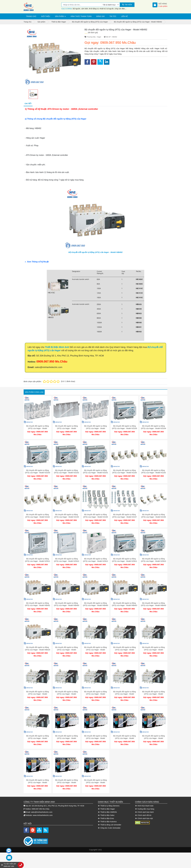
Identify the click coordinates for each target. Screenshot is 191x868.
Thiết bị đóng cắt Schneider (110, 814)
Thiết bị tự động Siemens (109, 795)
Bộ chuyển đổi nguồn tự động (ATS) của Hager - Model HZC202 (95, 428)
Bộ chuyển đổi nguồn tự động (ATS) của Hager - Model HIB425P (124, 687)
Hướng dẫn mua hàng (145, 798)
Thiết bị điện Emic (106, 807)
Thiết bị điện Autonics (107, 811)
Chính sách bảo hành (144, 801)
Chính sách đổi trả (143, 804)
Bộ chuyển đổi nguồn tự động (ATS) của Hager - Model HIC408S (124, 730)
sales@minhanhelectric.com (42, 801)
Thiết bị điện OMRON (107, 801)
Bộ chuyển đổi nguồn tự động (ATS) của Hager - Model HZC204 (67, 428)
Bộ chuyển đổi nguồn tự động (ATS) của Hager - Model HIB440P (95, 687)
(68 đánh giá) (93, 33)
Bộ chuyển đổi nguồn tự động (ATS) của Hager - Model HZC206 (38, 428)
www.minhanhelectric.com (43, 804)
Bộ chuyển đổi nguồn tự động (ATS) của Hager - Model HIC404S (38, 773)
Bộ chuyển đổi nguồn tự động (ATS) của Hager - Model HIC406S (153, 730)
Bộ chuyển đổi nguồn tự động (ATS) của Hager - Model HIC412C (95, 644)
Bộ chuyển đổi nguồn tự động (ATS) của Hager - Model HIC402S (95, 773)
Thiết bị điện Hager (106, 798)
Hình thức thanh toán (81, 16)
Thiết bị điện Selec (106, 804)
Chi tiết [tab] (28, 104)
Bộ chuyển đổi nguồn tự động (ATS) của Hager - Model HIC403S (67, 773)
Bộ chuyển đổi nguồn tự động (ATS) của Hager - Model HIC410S (95, 730)
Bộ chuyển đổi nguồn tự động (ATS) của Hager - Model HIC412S (67, 730)
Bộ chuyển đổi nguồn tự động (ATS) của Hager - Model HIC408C (153, 644)
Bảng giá (100, 16)
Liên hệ (124, 16)
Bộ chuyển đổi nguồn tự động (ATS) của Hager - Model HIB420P (153, 687)
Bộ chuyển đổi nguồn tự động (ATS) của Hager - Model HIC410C (124, 644)
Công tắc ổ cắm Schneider (109, 817)
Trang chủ (31, 16)
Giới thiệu (46, 16)
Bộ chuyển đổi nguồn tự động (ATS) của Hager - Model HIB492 (95, 252)
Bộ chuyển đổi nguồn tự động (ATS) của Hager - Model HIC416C (67, 644)
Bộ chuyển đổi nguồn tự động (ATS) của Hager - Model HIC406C (38, 687)
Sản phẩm (59, 16)
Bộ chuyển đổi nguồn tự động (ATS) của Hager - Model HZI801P (67, 687)
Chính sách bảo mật (144, 807)
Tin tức (113, 16)
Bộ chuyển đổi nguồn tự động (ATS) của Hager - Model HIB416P (38, 730)
